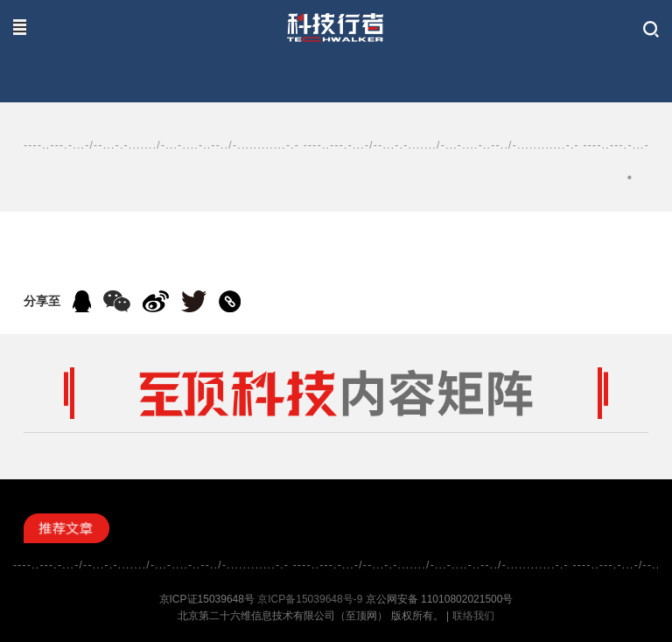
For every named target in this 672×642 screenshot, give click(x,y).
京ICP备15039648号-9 (310, 599)
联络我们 (473, 616)
